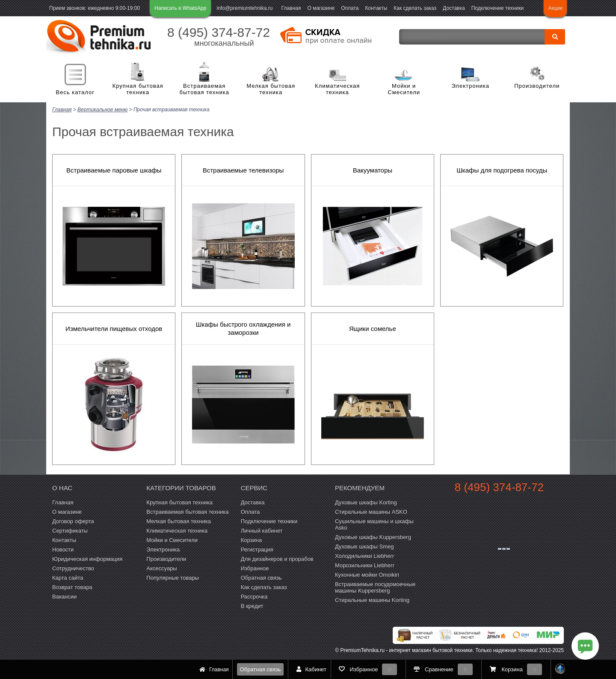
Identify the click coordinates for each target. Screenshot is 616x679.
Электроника (470, 86)
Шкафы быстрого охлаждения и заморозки (243, 328)
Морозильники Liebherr (365, 565)
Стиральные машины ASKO (371, 512)
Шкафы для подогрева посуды (502, 170)
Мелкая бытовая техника (271, 89)
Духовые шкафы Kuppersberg (373, 537)
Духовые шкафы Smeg (364, 546)
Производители (537, 86)
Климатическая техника (337, 89)
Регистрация (257, 549)
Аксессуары (161, 568)
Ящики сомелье (373, 329)
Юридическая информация (87, 559)
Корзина (252, 540)
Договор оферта (73, 521)
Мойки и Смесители (404, 89)
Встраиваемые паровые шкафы (114, 170)
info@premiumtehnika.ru (245, 8)
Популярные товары (173, 578)
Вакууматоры (373, 170)
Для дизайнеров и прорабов (277, 559)
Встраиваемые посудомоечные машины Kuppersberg (375, 587)
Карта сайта (68, 578)
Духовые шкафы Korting (366, 502)
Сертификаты (70, 531)
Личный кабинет (262, 531)
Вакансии (64, 597)
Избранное (255, 568)
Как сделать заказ (415, 8)
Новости (63, 549)
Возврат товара (72, 587)
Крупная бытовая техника (138, 89)
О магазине (321, 8)
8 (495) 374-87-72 (219, 32)
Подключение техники (498, 8)
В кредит (252, 606)
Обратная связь (261, 669)
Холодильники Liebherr (364, 556)
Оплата (350, 8)
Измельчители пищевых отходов (114, 329)
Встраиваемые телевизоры (243, 170)
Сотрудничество (73, 568)
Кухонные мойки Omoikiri (367, 575)
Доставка (454, 8)
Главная (291, 8)
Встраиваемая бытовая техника (204, 89)
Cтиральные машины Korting (372, 600)
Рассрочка (254, 597)
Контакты (376, 8)
